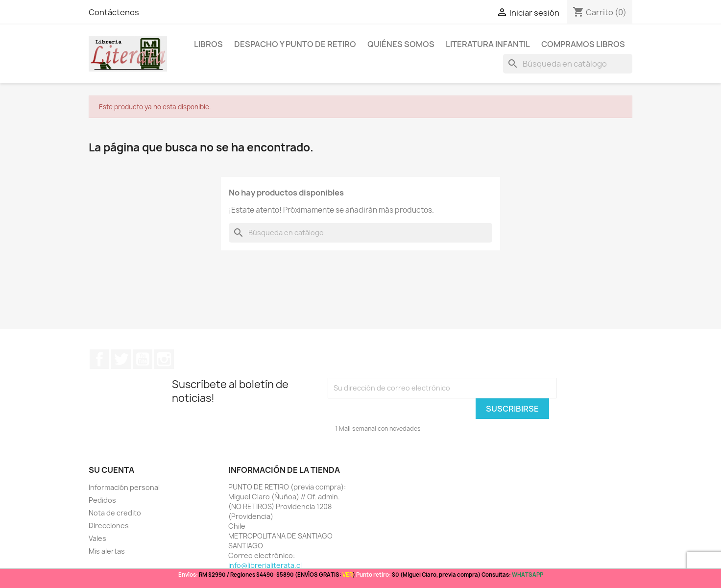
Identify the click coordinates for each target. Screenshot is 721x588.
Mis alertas (107, 551)
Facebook (99, 359)
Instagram (164, 359)
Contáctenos (114, 12)
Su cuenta (111, 470)
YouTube (143, 359)
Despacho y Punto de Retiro (295, 44)
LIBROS (208, 44)
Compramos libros (583, 44)
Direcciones (109, 526)
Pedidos (102, 500)
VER (348, 575)
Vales (97, 538)
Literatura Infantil (488, 44)
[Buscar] (568, 64)
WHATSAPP (528, 575)
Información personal (124, 487)
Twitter (121, 359)
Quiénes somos (401, 44)
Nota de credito (115, 513)
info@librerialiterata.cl (265, 565)
